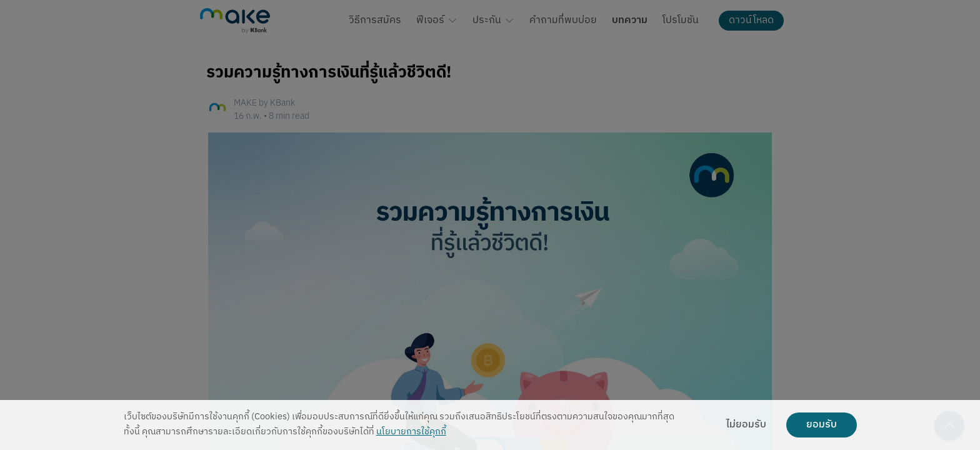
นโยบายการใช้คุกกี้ (411, 432)
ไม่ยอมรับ (746, 425)
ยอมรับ (822, 425)
